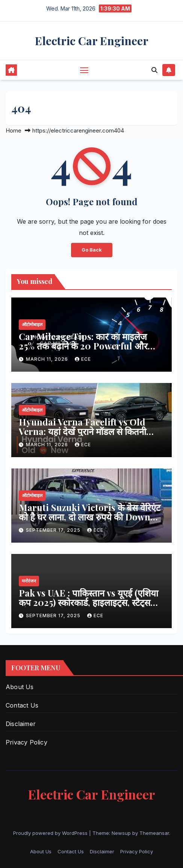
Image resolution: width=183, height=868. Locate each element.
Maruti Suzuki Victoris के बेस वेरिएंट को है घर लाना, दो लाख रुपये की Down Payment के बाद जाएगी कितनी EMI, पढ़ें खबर (91, 521)
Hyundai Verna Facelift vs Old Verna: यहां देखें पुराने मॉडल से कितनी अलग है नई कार (82, 431)
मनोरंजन (29, 581)
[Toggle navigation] (84, 70)
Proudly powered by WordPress (51, 833)
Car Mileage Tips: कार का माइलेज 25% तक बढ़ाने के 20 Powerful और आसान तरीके (83, 346)
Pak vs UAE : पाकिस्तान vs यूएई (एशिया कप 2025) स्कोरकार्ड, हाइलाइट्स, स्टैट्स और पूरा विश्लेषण (88, 602)
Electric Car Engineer (92, 41)
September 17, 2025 (54, 530)
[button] (154, 70)
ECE (83, 359)
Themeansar (154, 833)
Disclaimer (21, 724)
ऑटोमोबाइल (32, 324)
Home (14, 130)
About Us (20, 687)
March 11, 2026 (48, 359)
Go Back (92, 250)
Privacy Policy (26, 742)
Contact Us (22, 705)
